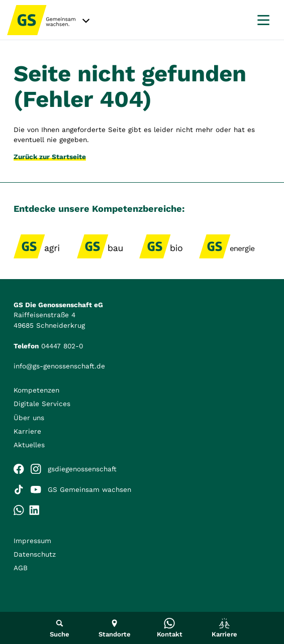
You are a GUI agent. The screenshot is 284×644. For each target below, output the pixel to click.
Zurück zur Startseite (50, 157)
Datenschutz (35, 554)
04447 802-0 (62, 346)
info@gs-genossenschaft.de (59, 366)
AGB (21, 568)
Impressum (32, 541)
